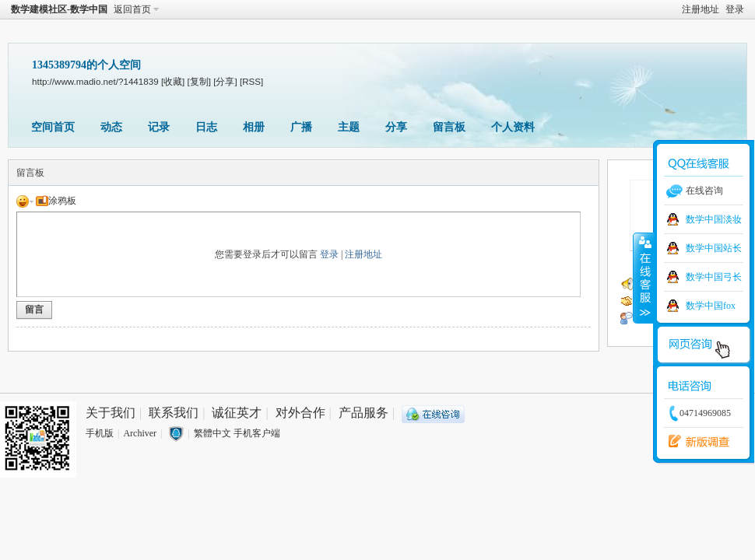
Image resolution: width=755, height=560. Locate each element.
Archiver (140, 433)
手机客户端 (257, 433)
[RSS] (251, 81)
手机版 (100, 433)
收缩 (644, 278)
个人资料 (513, 127)
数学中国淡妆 (714, 219)
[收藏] (173, 81)
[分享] (225, 81)
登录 (735, 9)
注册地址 (701, 9)
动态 (111, 127)
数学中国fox (711, 306)
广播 (301, 127)
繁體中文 (212, 433)
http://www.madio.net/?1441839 (95, 81)
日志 (206, 127)
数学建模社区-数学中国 (59, 9)
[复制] (199, 81)
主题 (349, 127)
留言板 (449, 127)
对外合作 (300, 413)
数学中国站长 (714, 248)
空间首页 (53, 127)
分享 (396, 127)
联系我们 (174, 413)
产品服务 (363, 413)
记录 (159, 127)
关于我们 (111, 413)
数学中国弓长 (714, 277)
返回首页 (132, 9)
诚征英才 (237, 413)
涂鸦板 (56, 201)
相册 (254, 127)
